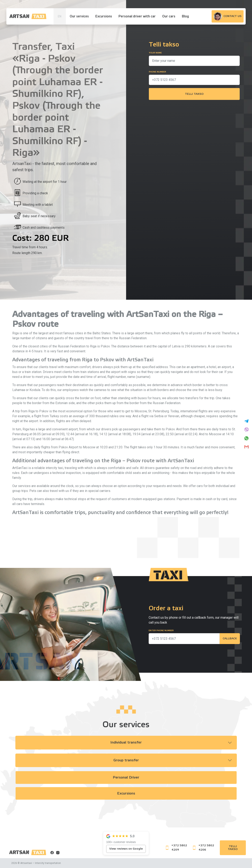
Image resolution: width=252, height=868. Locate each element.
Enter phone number (161, 631)
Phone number (157, 72)
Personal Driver (126, 778)
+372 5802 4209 (176, 848)
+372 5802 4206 (204, 848)
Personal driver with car (137, 16)
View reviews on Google (126, 849)
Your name (155, 53)
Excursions (104, 16)
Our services (79, 16)
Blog (185, 16)
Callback (230, 639)
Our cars (169, 16)
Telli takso (194, 94)
